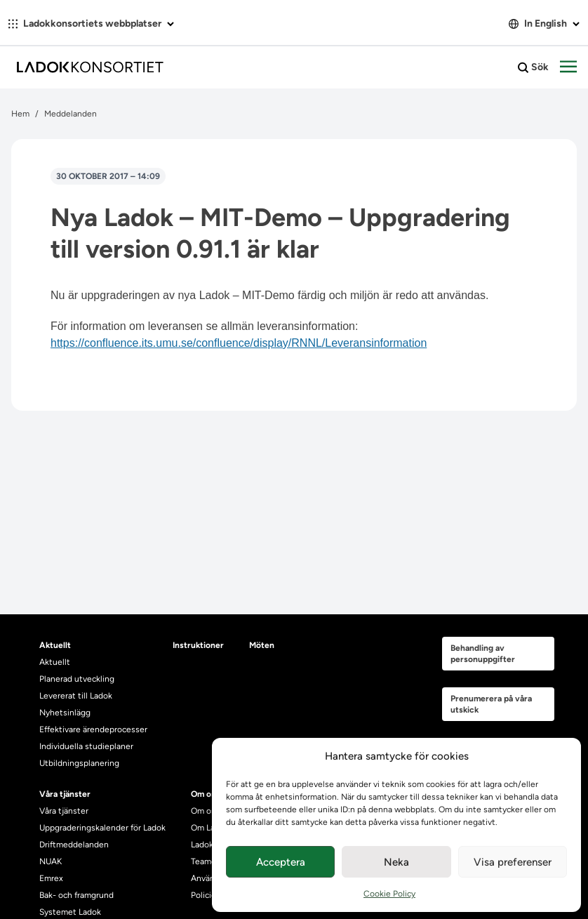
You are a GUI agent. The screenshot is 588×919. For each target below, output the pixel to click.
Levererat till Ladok (76, 696)
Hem (20, 114)
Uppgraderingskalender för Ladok (102, 828)
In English (544, 24)
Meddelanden (71, 114)
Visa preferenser (513, 862)
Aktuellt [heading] (55, 645)
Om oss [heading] (205, 794)
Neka (396, 862)
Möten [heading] (262, 645)
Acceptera (281, 862)
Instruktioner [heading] (198, 645)
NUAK (51, 861)
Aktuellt (55, 662)
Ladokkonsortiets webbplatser (91, 24)
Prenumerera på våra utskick (491, 704)
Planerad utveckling (77, 679)
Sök (533, 67)
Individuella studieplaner (87, 746)
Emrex (51, 878)
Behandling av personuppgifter (483, 654)
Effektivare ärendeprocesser (93, 729)
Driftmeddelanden (74, 845)
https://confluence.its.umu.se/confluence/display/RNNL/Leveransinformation (239, 343)
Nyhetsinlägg (65, 713)
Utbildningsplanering (79, 763)
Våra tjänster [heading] (65, 794)
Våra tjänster (64, 811)
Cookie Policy (389, 894)
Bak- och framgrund (76, 895)
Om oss (205, 811)
